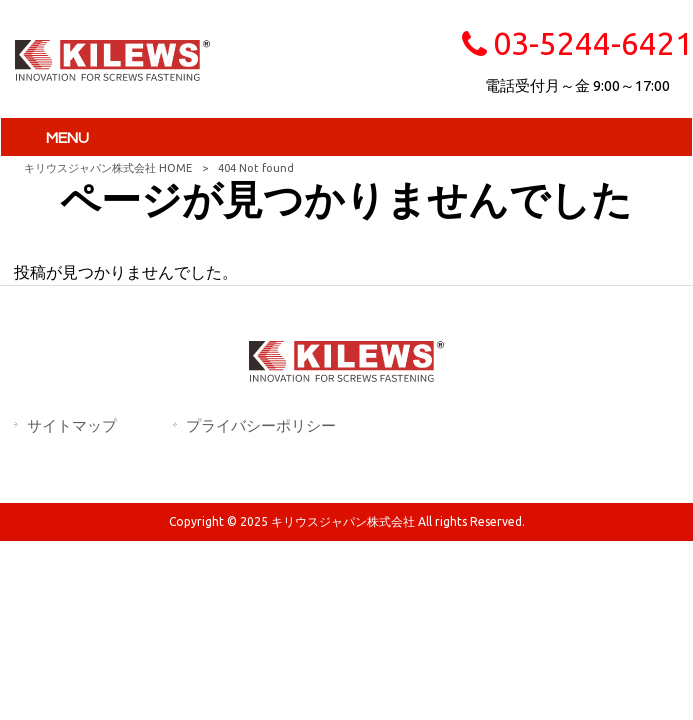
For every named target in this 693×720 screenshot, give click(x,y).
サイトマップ (72, 425)
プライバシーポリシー (261, 425)
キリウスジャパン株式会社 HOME (108, 168)
